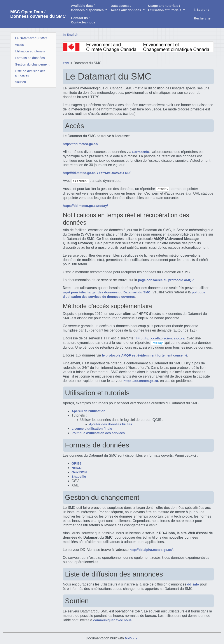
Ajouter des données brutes (111, 424)
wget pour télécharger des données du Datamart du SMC (107, 292)
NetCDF (78, 468)
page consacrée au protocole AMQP (166, 280)
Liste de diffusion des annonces (30, 73)
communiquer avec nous (112, 620)
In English (71, 35)
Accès (19, 45)
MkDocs (131, 638)
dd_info (193, 584)
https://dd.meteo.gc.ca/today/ (85, 206)
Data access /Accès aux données (126, 8)
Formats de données (30, 58)
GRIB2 (76, 463)
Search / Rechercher (203, 14)
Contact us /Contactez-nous (83, 20)
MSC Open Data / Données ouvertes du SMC (38, 14)
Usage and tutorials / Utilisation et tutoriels (165, 8)
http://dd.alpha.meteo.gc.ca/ (151, 550)
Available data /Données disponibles (88, 8)
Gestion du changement (32, 64)
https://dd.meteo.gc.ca (141, 381)
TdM (66, 63)
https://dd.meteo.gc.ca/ (80, 144)
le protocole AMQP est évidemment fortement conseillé (144, 355)
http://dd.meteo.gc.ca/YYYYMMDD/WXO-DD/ (97, 173)
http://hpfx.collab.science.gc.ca (160, 338)
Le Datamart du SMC (31, 38)
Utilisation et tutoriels (30, 51)
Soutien (20, 82)
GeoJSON (79, 472)
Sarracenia (141, 152)
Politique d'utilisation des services (98, 433)
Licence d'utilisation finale (92, 429)
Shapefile (79, 477)
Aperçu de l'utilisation (88, 411)
